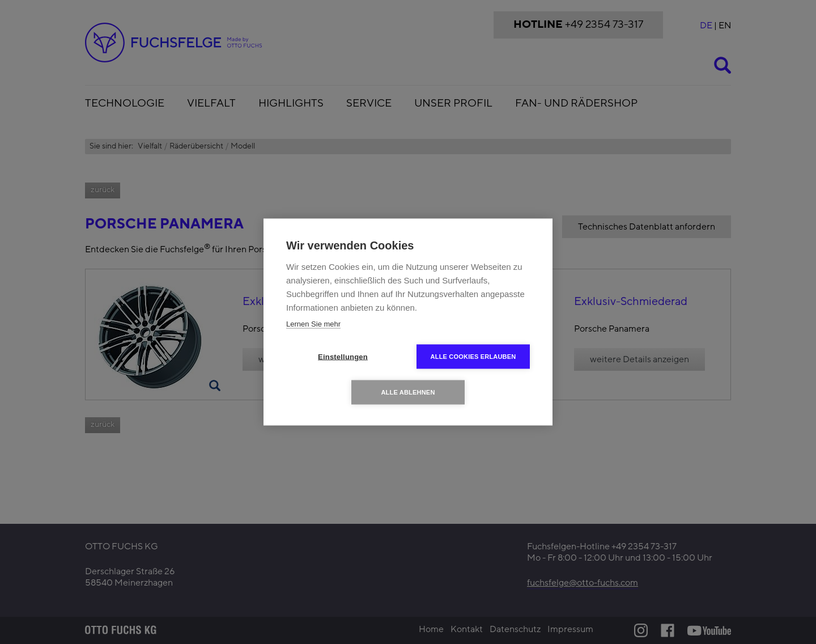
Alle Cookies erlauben (473, 357)
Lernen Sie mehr (313, 324)
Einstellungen (343, 357)
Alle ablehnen (408, 392)
